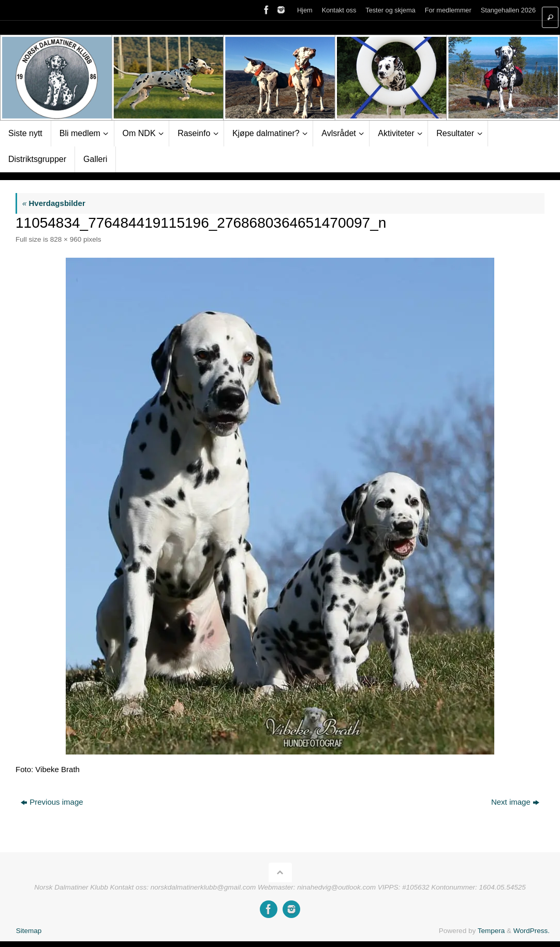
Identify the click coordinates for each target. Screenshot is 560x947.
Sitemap (29, 931)
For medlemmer (448, 10)
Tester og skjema (390, 10)
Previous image (52, 802)
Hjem (305, 10)
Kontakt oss (339, 10)
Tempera (491, 931)
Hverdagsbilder (54, 203)
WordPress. (532, 931)
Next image (515, 802)
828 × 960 (66, 239)
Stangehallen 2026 (508, 10)
